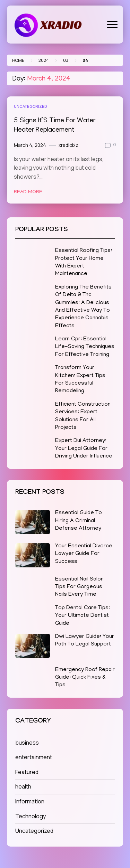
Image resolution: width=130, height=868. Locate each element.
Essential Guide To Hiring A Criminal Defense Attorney (79, 521)
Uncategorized (30, 106)
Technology (31, 816)
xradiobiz (68, 145)
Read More (28, 192)
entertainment (34, 757)
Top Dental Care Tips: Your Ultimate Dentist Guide (83, 616)
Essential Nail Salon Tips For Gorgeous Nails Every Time (79, 587)
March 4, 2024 (30, 145)
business (27, 743)
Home (18, 60)
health (23, 786)
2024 (44, 60)
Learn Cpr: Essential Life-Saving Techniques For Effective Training (85, 347)
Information (30, 801)
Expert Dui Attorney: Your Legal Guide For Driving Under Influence (84, 449)
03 (66, 60)
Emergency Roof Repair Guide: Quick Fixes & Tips (85, 678)
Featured (27, 772)
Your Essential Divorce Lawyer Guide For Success (84, 554)
